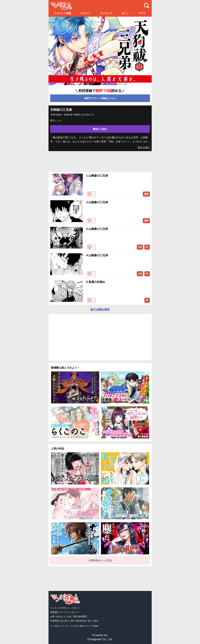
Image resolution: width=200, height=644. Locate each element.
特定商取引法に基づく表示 (63, 621)
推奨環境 (83, 617)
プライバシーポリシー (69, 612)
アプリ (142, 13)
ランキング (106, 13)
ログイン (85, 13)
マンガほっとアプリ (60, 626)
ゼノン (125, 13)
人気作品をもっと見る (100, 560)
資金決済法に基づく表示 (87, 621)
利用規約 (54, 612)
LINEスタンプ (85, 626)
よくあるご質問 (71, 617)
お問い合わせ (56, 617)
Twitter (95, 626)
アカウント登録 (63, 13)
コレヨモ (74, 626)
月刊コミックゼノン (71, 608)
